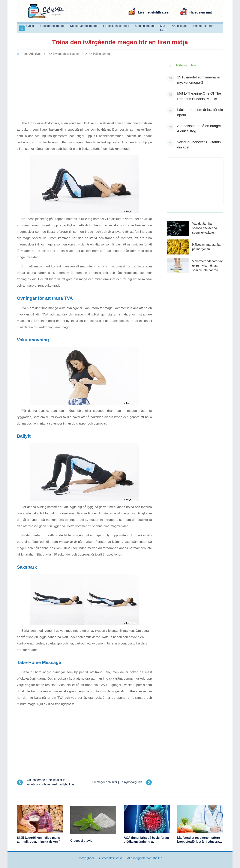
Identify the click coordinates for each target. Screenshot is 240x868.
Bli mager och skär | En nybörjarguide (117, 782)
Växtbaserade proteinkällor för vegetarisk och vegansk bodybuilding (51, 782)
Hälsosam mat (103, 54)
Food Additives (31, 54)
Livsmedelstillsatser (66, 54)
